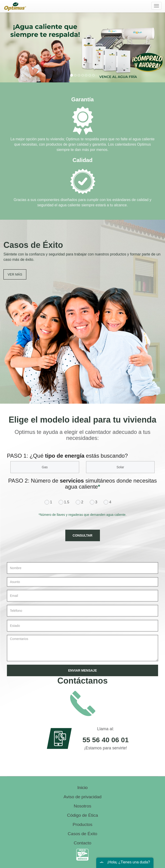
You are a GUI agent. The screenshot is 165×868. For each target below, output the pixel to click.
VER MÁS (15, 274)
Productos (83, 824)
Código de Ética (82, 815)
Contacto (82, 843)
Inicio (82, 788)
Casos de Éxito (83, 834)
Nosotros (82, 806)
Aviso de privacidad (82, 797)
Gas (45, 467)
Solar (120, 467)
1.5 (65, 502)
